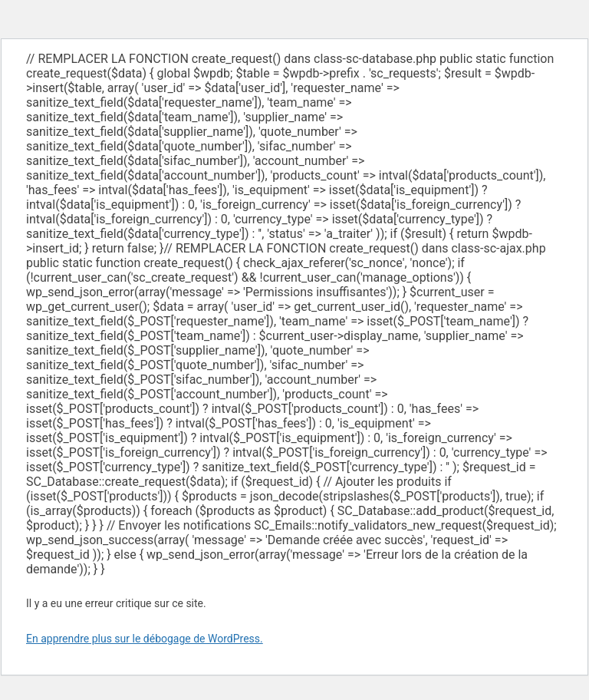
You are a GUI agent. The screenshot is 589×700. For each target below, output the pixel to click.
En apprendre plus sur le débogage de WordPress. (145, 639)
